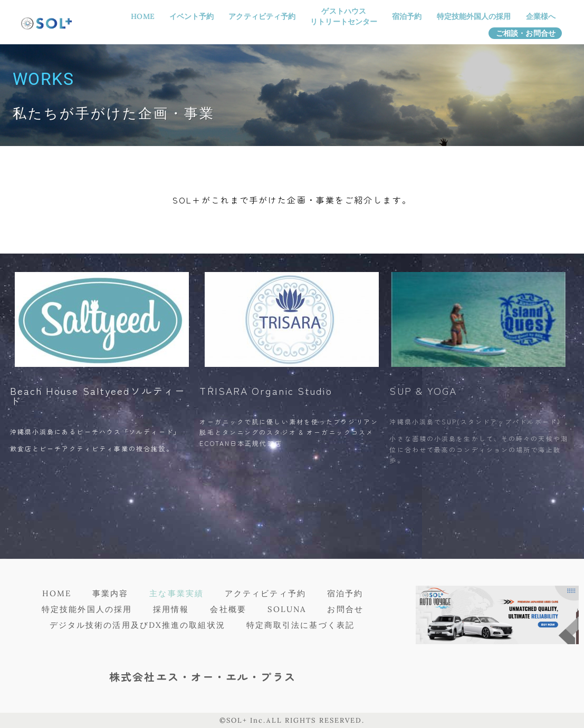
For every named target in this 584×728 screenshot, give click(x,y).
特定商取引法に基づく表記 (300, 625)
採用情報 (171, 609)
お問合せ (345, 609)
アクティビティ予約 (262, 16)
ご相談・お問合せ (526, 33)
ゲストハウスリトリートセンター (344, 16)
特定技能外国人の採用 (474, 16)
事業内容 (110, 593)
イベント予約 (192, 16)
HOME (142, 16)
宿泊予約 (407, 16)
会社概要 (228, 609)
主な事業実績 (176, 593)
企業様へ (541, 16)
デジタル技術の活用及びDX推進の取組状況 (137, 625)
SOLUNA (287, 609)
